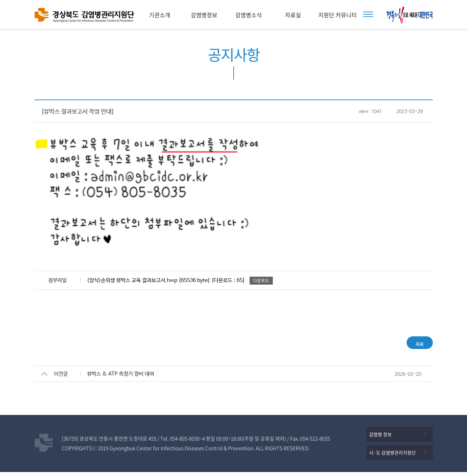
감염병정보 (204, 15)
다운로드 (261, 281)
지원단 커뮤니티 (338, 15)
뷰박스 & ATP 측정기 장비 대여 (120, 378)
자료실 (293, 15)
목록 (415, 344)
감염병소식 (249, 15)
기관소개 (160, 15)
